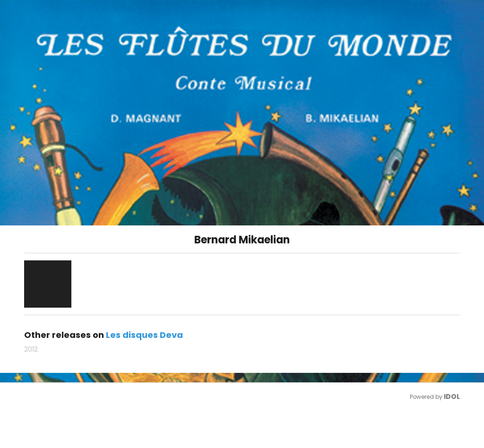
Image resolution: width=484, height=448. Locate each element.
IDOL (452, 396)
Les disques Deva (144, 335)
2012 (31, 349)
